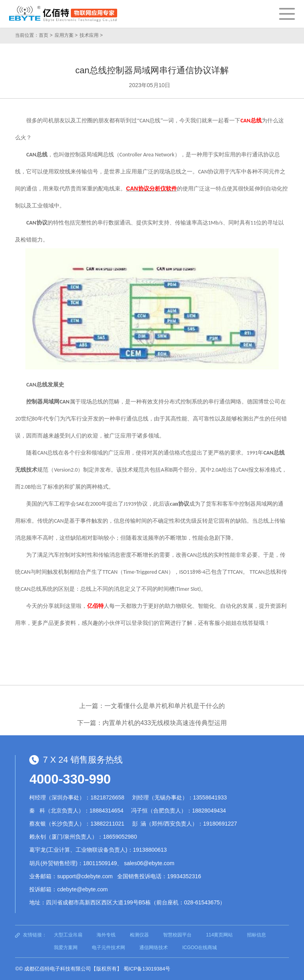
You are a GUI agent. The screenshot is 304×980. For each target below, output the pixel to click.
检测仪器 (139, 935)
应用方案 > (66, 35)
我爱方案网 (66, 948)
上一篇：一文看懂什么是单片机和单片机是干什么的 (152, 706)
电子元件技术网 (108, 948)
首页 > (46, 35)
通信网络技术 (154, 948)
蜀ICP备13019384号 (147, 969)
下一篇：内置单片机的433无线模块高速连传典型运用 (152, 723)
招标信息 (256, 935)
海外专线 (106, 935)
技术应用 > (91, 35)
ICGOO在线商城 (199, 948)
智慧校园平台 (177, 935)
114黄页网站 (219, 935)
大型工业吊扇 (68, 935)
